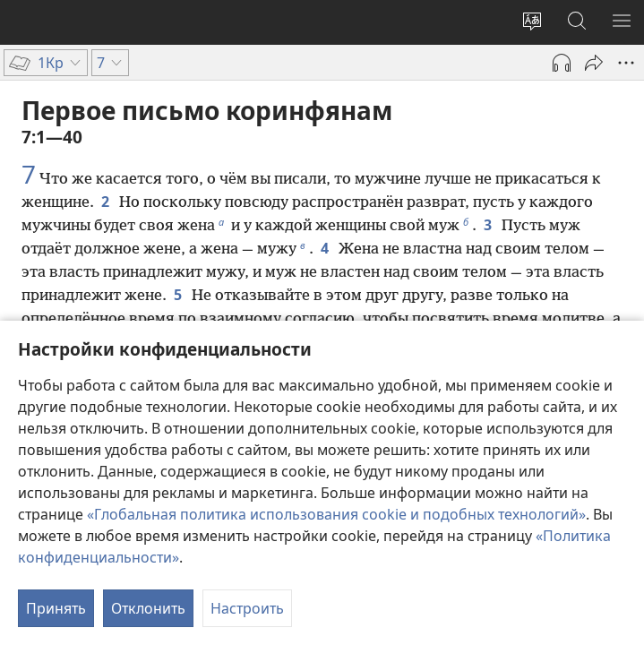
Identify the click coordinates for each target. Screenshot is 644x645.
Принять (56, 608)
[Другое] (626, 63)
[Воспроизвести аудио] (562, 63)
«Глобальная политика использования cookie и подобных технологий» (336, 514)
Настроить (247, 608)
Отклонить (148, 608)
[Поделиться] (594, 63)
